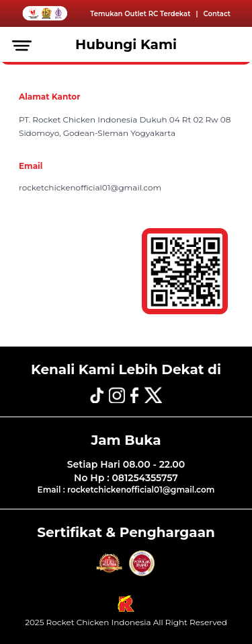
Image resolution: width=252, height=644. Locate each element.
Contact (217, 14)
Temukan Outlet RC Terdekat (140, 14)
